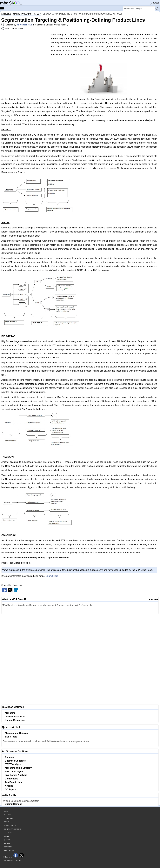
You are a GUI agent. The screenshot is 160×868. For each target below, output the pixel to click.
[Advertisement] (25, 52)
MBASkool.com (16, 860)
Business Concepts (15, 761)
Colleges (8, 833)
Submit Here (52, 576)
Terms (6, 822)
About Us (153, 599)
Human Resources (15, 720)
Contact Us (9, 818)
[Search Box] (139, 9)
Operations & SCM (15, 717)
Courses (155, 3)
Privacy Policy (10, 825)
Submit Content (13, 804)
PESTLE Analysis (14, 772)
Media (6, 836)
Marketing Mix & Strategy (18, 768)
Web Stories (9, 851)
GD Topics (10, 789)
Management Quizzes (16, 733)
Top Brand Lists (13, 782)
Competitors (11, 779)
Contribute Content (12, 829)
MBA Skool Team (24, 25)
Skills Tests (11, 737)
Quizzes (7, 840)
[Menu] (4, 8)
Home (6, 811)
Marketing (10, 713)
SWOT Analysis (13, 764)
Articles (9, 786)
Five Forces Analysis (16, 775)
